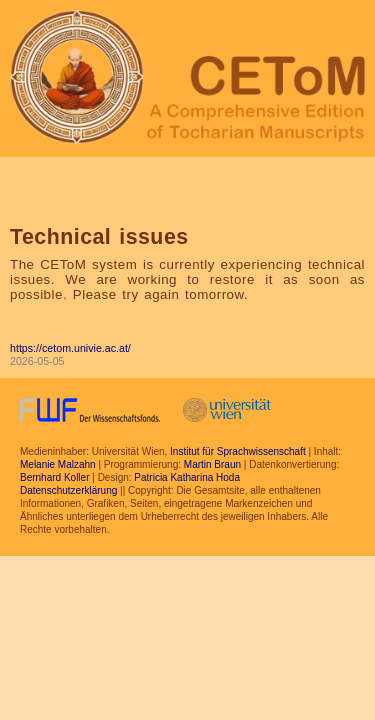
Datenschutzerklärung (68, 490)
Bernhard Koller (54, 477)
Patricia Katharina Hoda (187, 477)
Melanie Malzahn (58, 464)
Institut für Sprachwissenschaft (238, 451)
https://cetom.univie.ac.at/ (70, 348)
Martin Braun (212, 464)
